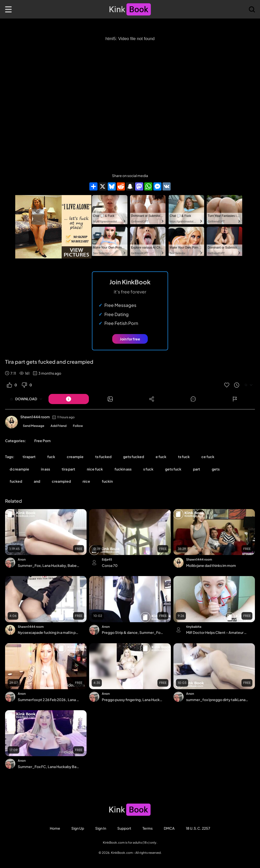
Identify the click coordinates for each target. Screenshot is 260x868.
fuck (51, 457)
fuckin (107, 481)
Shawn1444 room (35, 417)
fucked (16, 481)
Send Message (34, 426)
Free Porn (42, 441)
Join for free (130, 339)
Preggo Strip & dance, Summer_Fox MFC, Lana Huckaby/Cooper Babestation (133, 632)
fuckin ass (123, 469)
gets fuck (173, 469)
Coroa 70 (110, 565)
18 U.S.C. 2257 (198, 828)
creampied (61, 481)
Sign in (101, 828)
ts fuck (184, 457)
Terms (148, 828)
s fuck (148, 469)
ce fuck (208, 457)
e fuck (161, 457)
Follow (78, 426)
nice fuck (95, 469)
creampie (75, 457)
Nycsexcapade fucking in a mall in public (49, 632)
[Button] (69, 399)
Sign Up (78, 828)
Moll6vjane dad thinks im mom (211, 565)
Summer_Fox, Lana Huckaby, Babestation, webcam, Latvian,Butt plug (49, 565)
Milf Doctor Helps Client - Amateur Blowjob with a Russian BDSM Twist (217, 632)
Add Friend (59, 426)
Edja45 (107, 559)
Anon (22, 559)
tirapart (29, 457)
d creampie (19, 469)
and (37, 481)
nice (86, 481)
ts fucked (103, 457)
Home (55, 828)
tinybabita (194, 627)
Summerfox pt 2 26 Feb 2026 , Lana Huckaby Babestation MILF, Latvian (49, 700)
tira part (68, 469)
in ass (45, 469)
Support (124, 828)
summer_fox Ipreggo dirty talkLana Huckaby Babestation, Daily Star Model (217, 700)
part (197, 469)
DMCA (169, 828)
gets (216, 469)
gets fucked (134, 457)
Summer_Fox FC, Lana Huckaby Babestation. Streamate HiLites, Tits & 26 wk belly (49, 767)
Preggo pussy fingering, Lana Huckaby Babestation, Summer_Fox (133, 700)
